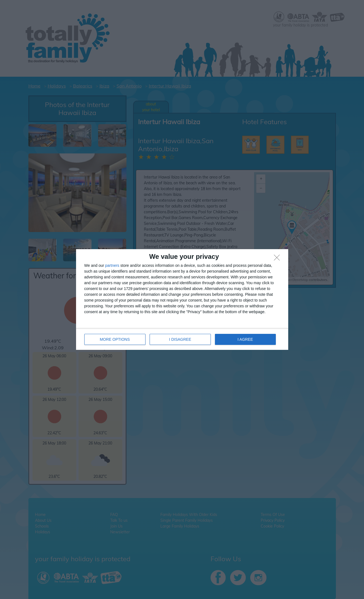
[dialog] (182, 299)
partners (112, 265)
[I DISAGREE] (278, 259)
